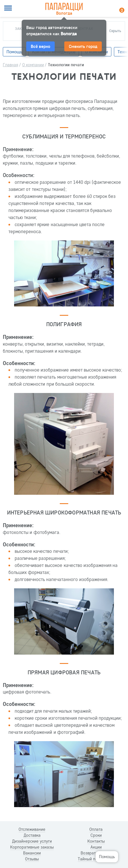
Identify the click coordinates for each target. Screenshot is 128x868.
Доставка (32, 835)
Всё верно (40, 46)
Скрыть (115, 31)
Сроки (96, 835)
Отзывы (32, 859)
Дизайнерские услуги (32, 841)
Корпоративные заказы (32, 847)
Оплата (96, 829)
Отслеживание (32, 829)
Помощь (107, 856)
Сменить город (83, 46)
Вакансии (32, 853)
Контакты (96, 841)
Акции (96, 847)
